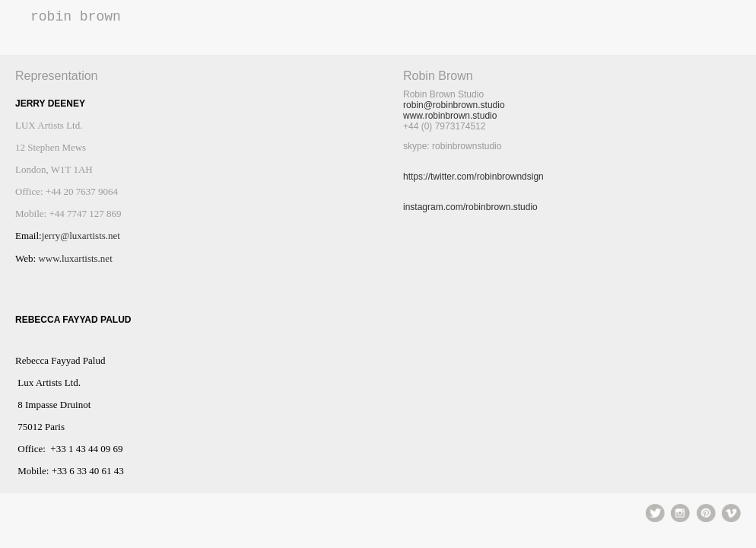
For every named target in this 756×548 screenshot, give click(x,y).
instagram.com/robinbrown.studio (470, 207)
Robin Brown (76, 17)
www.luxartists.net (75, 258)
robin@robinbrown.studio (454, 105)
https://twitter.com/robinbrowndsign (473, 177)
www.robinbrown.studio (450, 116)
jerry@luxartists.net (81, 236)
